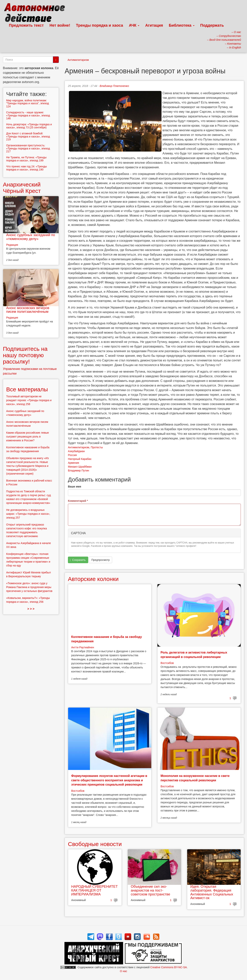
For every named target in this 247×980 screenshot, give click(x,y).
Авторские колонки (93, 579)
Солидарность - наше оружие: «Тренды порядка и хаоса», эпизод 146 (28, 115)
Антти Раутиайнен (83, 647)
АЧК (134, 25)
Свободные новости (95, 844)
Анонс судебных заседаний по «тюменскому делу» (31, 237)
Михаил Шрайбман (80, 467)
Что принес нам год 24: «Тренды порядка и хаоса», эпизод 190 (27, 168)
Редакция (12, 245)
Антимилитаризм (78, 60)
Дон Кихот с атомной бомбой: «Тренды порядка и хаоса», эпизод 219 (28, 136)
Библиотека (182, 25)
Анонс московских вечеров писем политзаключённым (28, 310)
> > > (31, 609)
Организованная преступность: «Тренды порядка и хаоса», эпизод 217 (28, 148)
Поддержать (212, 25)
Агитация (154, 25)
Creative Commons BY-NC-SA (169, 967)
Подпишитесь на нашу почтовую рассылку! (25, 355)
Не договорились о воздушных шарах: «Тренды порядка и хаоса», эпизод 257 (28, 514)
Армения (74, 463)
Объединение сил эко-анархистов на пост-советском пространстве (151, 890)
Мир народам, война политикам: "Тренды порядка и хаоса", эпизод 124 (27, 103)
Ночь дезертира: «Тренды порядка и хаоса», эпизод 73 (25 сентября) (29, 126)
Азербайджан (76, 451)
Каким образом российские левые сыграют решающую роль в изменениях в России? (27, 437)
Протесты (97, 447)
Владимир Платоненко (114, 86)
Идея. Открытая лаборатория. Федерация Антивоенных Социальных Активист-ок (212, 892)
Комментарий (78, 501)
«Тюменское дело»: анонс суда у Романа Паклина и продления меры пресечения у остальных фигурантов (29, 587)
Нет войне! (60, 25)
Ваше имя (74, 487)
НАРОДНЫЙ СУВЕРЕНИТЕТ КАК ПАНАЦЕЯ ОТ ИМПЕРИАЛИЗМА (94, 890)
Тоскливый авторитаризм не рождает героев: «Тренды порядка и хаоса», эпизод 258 (29, 400)
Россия (72, 455)
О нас (123, 971)
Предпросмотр (100, 560)
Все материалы (27, 389)
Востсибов (167, 663)
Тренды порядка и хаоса (100, 25)
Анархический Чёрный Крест (22, 188)
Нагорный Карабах (80, 459)
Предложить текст (26, 25)
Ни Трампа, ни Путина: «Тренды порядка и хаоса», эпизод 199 (26, 159)
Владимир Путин (78, 471)
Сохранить (78, 560)
